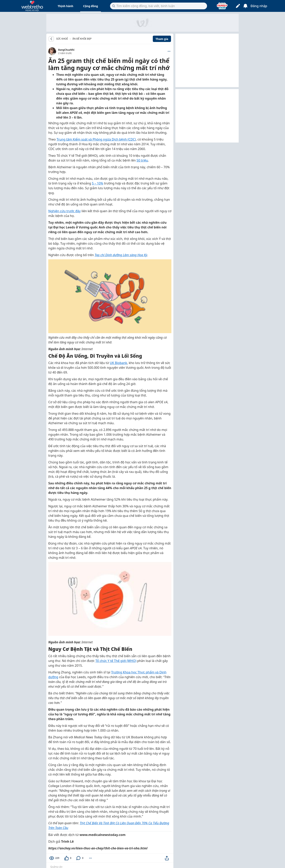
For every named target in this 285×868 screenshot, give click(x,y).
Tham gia (162, 39)
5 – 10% (97, 183)
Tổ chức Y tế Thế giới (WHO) (116, 661)
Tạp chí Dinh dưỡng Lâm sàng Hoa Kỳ (121, 255)
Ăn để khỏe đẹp (82, 39)
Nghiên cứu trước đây (64, 211)
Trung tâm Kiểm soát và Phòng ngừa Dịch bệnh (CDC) (96, 139)
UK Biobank (118, 363)
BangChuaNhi (66, 50)
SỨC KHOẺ (62, 39)
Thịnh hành (65, 6)
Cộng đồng (91, 6)
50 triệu (142, 160)
